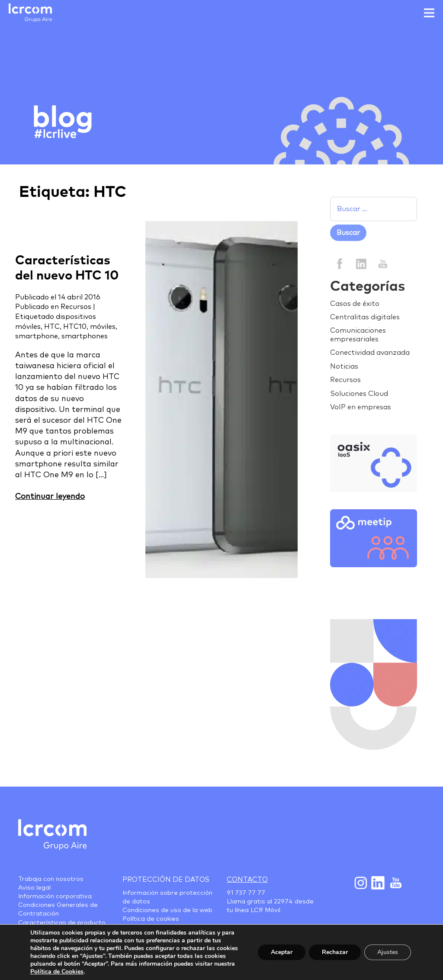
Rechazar (335, 952)
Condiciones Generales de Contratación (58, 909)
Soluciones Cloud (359, 394)
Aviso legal (34, 888)
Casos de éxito (355, 304)
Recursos (76, 307)
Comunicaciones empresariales (358, 335)
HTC (52, 327)
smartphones (85, 336)
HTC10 (75, 327)
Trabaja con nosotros (51, 879)
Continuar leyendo (50, 497)
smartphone (37, 336)
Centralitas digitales (365, 317)
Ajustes (388, 952)
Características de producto (62, 923)
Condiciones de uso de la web (167, 910)
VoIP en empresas (361, 407)
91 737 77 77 (246, 893)
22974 (283, 902)
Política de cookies (151, 919)
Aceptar (282, 952)
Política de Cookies (57, 972)
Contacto (247, 880)
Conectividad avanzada (370, 353)
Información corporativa (55, 896)
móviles (103, 327)
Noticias (344, 366)
